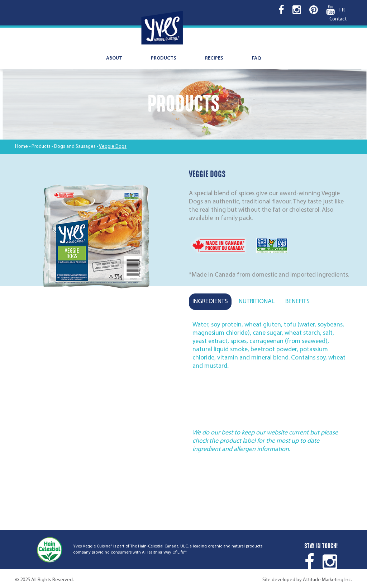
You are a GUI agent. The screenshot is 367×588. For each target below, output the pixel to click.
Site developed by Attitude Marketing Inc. (307, 580)
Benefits (297, 302)
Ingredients (210, 302)
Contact (338, 19)
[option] (97, 238)
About (114, 58)
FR (342, 10)
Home (22, 147)
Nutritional (257, 302)
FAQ (256, 58)
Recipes (214, 58)
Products (164, 58)
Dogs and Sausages (75, 147)
